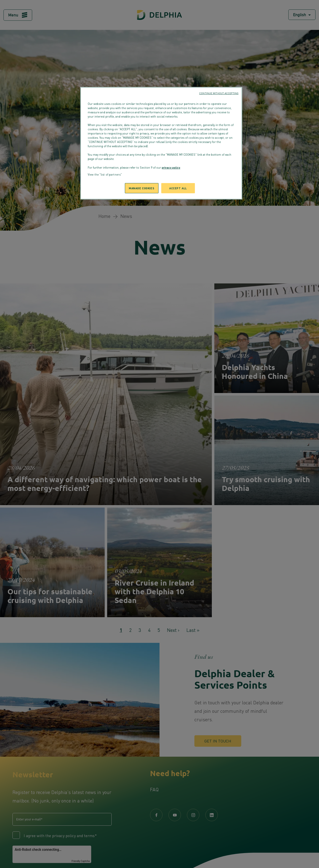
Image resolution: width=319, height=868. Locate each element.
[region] (161, 143)
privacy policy (171, 167)
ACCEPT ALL (178, 188)
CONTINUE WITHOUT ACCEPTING (219, 93)
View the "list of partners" (105, 175)
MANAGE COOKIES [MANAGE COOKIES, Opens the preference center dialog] (142, 188)
